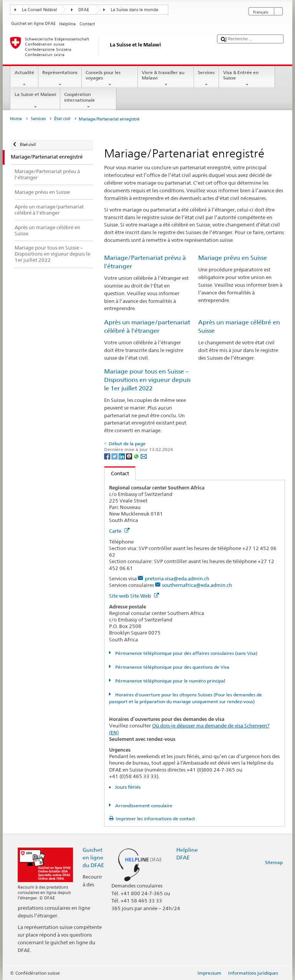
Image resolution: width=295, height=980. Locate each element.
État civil (62, 119)
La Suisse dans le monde (134, 10)
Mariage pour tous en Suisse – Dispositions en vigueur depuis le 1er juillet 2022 (147, 380)
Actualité (24, 79)
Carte (119, 531)
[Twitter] (115, 456)
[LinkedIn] (122, 456)
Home (16, 119)
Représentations (60, 79)
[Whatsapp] (137, 456)
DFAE (84, 10)
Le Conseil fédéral (39, 10)
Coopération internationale (88, 101)
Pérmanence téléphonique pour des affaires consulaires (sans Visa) (186, 653)
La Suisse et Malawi (35, 101)
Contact (117, 473)
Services (206, 79)
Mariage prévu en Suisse (233, 258)
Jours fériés (128, 787)
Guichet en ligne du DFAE (93, 857)
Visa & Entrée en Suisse (247, 79)
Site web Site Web (134, 596)
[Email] (144, 456)
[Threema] (130, 456)
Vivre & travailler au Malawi (166, 79)
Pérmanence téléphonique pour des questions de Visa (172, 667)
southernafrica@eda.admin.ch (197, 585)
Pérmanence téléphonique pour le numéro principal (170, 681)
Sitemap (274, 862)
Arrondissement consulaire (143, 806)
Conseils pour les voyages (110, 79)
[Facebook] (108, 456)
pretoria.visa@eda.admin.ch (177, 578)
